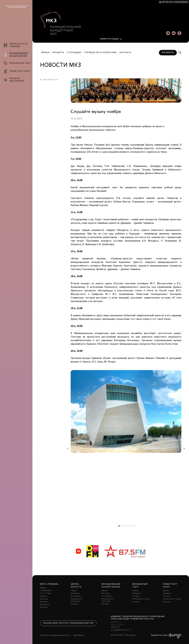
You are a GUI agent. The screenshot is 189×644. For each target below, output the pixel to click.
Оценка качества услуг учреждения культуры (68, 622)
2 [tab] (121, 525)
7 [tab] (131, 525)
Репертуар (75, 593)
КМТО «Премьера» (49, 584)
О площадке (74, 52)
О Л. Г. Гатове (46, 593)
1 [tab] (119, 525)
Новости (43, 596)
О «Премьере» (46, 590)
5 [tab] (127, 525)
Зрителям (44, 601)
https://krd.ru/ (118, 624)
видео (109, 38)
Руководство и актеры (141, 598)
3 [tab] (123, 525)
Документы (45, 604)
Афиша (45, 52)
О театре (136, 596)
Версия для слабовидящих (175, 2)
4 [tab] (125, 525)
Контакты (125, 52)
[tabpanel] (126, 411)
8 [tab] (133, 525)
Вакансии (44, 598)
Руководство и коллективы (100, 52)
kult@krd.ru (116, 621)
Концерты (58, 52)
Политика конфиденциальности (55, 635)
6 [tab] (129, 525)
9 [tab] (135, 525)
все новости (51, 79)
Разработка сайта (159, 635)
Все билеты (168, 52)
